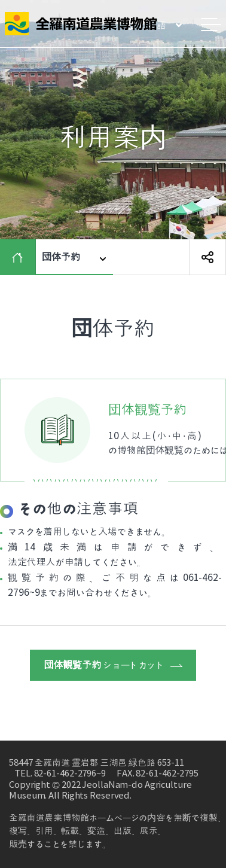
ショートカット (113, 665)
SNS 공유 (207, 257)
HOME (21, 257)
